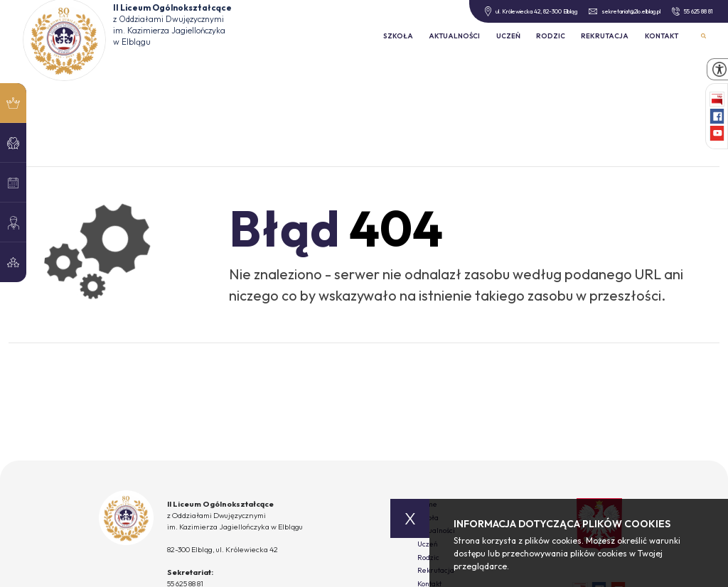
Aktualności (454, 36)
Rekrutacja (605, 36)
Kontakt (662, 36)
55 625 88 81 (692, 11)
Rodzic (551, 36)
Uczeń (508, 36)
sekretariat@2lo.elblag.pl (625, 11)
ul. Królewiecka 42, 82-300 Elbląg (531, 11)
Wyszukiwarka (703, 36)
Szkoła (398, 36)
